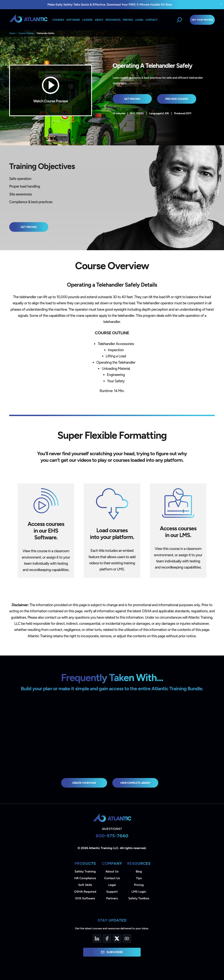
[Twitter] (117, 939)
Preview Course (177, 99)
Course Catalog (26, 33)
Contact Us (112, 878)
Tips (139, 878)
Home (12, 33)
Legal (112, 885)
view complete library (135, 783)
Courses (58, 20)
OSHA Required (85, 892)
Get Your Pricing (202, 20)
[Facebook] (107, 939)
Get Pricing (132, 99)
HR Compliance (85, 878)
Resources (113, 20)
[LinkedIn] (97, 939)
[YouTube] (127, 939)
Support (112, 892)
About (99, 20)
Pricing (139, 885)
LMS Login (139, 892)
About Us (112, 871)
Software (73, 20)
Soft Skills (85, 885)
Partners (112, 898)
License (87, 20)
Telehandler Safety (45, 33)
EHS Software (85, 898)
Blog (139, 871)
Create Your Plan (84, 783)
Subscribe (112, 952)
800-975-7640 (112, 836)
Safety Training (85, 871)
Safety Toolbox (139, 898)
